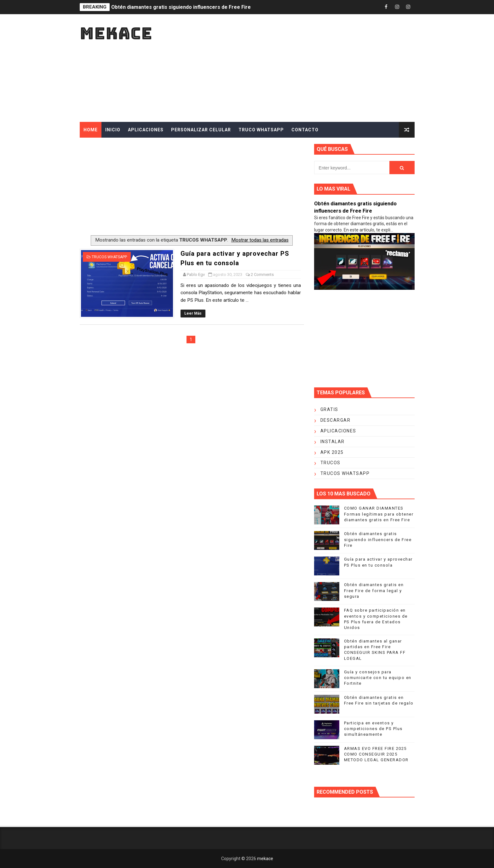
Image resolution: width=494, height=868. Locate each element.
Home (91, 130)
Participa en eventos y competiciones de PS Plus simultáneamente (373, 729)
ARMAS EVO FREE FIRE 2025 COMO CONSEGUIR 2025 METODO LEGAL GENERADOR (376, 754)
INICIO (113, 130)
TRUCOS (330, 463)
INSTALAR (333, 442)
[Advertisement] (300, 68)
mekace (116, 33)
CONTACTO (305, 130)
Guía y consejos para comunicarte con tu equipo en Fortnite (378, 678)
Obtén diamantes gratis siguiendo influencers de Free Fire (181, 7)
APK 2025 (332, 452)
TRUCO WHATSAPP (261, 130)
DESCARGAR (336, 420)
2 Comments (262, 274)
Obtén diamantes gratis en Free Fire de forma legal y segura (374, 590)
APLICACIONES (146, 130)
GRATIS (329, 409)
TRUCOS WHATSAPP (109, 257)
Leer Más (193, 313)
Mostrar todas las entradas (260, 240)
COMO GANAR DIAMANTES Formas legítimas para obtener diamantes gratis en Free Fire (379, 514)
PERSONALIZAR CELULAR (201, 130)
